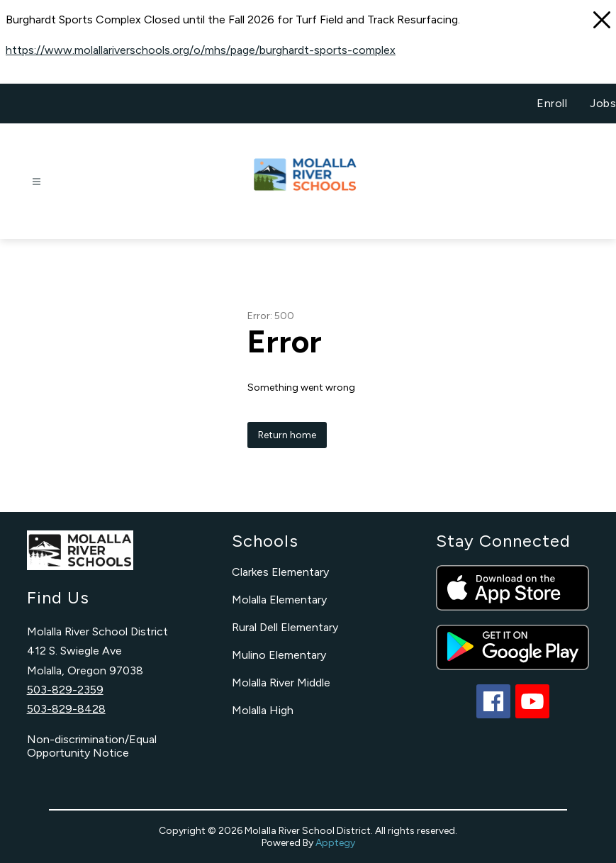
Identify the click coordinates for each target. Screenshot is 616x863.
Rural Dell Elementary (285, 627)
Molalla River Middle (281, 683)
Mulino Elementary (279, 655)
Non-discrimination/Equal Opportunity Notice (92, 746)
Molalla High (263, 710)
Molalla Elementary (279, 600)
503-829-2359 (65, 690)
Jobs (603, 103)
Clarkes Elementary (280, 572)
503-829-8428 (66, 709)
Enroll (552, 103)
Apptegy (335, 843)
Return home (287, 435)
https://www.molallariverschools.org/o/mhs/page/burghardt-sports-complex (201, 50)
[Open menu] (37, 182)
